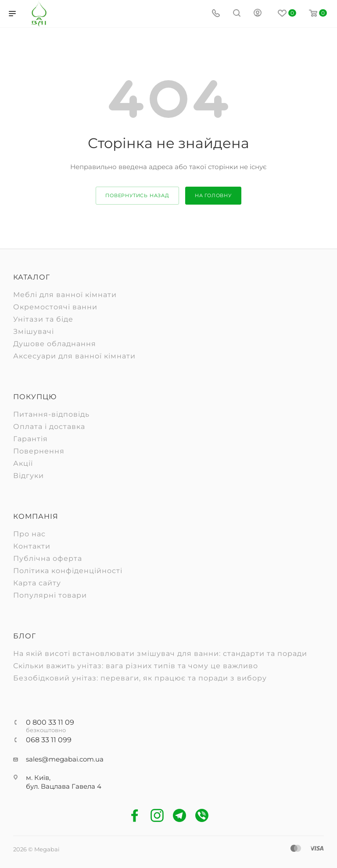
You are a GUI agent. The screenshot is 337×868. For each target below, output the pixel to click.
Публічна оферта (48, 558)
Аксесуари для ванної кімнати (74, 356)
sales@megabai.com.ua (65, 759)
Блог (25, 636)
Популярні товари (50, 595)
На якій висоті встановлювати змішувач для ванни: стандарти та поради (160, 654)
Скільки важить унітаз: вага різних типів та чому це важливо (136, 666)
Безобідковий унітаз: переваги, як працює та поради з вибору (140, 678)
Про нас (29, 534)
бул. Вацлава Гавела (61, 786)
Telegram (180, 816)
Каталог (32, 277)
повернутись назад (137, 195)
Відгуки (29, 476)
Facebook (135, 816)
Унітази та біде (43, 319)
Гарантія (30, 439)
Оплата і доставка (49, 427)
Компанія (36, 516)
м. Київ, (38, 778)
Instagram (157, 816)
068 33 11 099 (49, 740)
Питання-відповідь (51, 414)
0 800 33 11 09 (50, 723)
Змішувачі (34, 331)
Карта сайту (37, 583)
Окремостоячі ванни (55, 307)
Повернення (39, 451)
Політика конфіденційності (68, 571)
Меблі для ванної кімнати (65, 295)
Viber (202, 816)
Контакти (32, 546)
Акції (23, 463)
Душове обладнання (55, 344)
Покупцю (35, 397)
